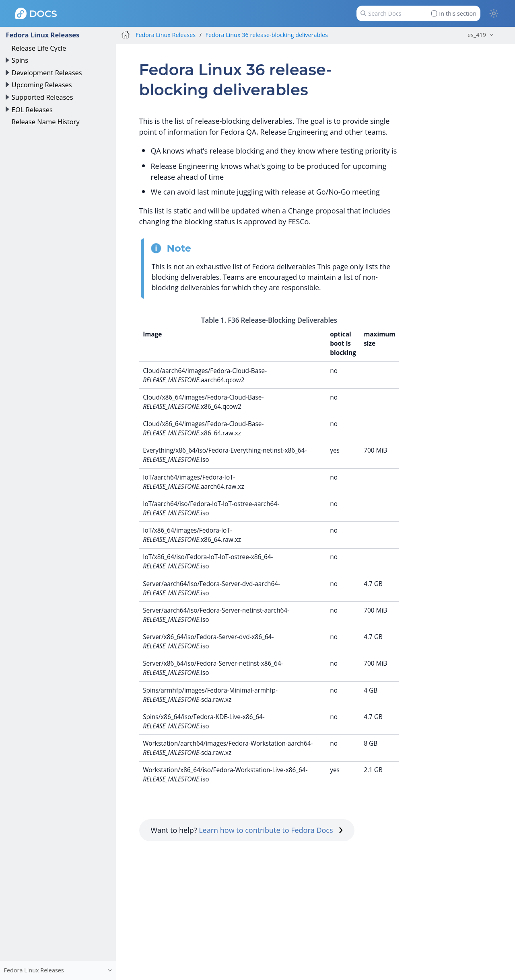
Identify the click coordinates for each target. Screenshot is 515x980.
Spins (20, 60)
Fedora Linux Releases (42, 35)
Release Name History (46, 122)
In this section (454, 13)
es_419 (477, 35)
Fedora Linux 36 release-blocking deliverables (267, 35)
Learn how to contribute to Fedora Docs (271, 830)
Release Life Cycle (39, 48)
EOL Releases (32, 110)
